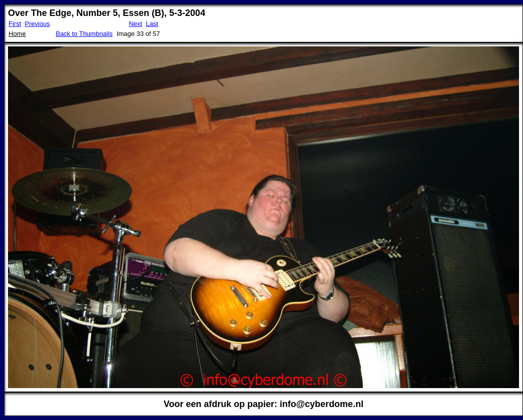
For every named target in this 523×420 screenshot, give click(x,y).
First (15, 24)
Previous (38, 24)
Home (17, 34)
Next (135, 24)
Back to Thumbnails (84, 34)
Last (152, 24)
